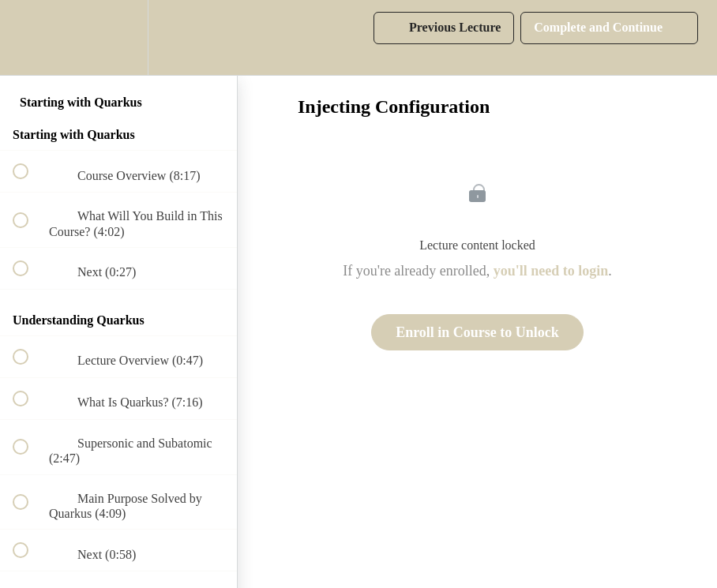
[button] (29, 37)
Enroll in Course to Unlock (477, 332)
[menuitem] (118, 37)
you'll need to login (551, 271)
